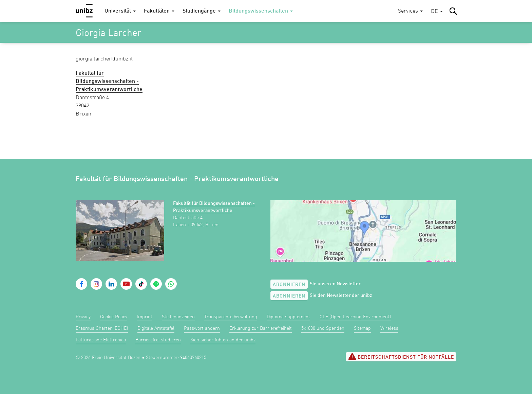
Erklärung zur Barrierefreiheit (261, 328)
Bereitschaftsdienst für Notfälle (401, 357)
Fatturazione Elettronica (101, 340)
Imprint (145, 317)
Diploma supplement (288, 317)
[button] (437, 12)
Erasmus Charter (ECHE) (102, 328)
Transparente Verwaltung (231, 317)
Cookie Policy (114, 317)
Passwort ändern (202, 328)
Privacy (83, 317)
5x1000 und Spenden (323, 328)
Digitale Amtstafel (156, 328)
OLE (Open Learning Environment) (355, 317)
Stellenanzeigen (178, 317)
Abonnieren (289, 285)
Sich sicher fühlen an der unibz (223, 340)
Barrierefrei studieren (158, 340)
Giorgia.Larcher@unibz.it (104, 59)
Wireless (389, 328)
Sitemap (362, 328)
